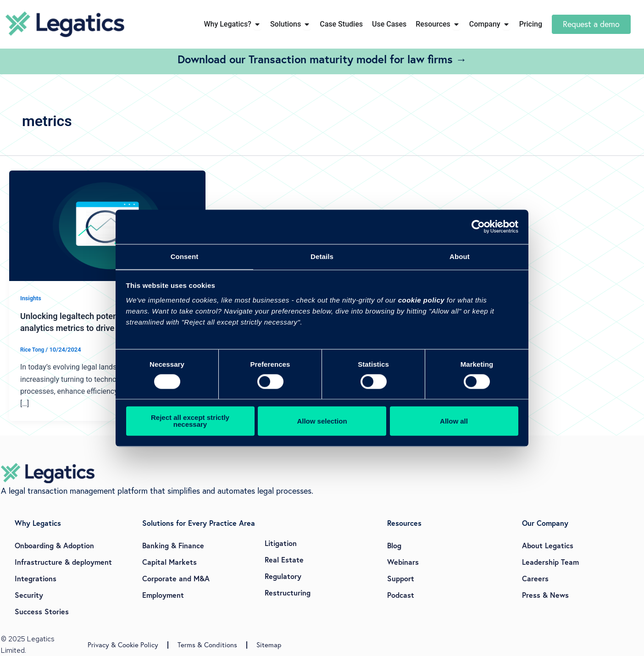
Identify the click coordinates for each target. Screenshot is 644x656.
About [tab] (460, 256)
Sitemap (269, 645)
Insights (32, 298)
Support (401, 578)
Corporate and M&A (176, 578)
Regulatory (283, 576)
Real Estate (284, 560)
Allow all (454, 422)
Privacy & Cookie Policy (123, 645)
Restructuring (288, 593)
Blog (394, 545)
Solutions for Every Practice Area (199, 523)
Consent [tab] (185, 256)
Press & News (545, 595)
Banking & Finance (173, 545)
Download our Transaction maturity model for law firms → (322, 59)
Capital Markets (169, 562)
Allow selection (322, 422)
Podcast (401, 595)
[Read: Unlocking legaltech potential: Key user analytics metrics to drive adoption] (107, 225)
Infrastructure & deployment (63, 562)
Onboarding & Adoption (54, 545)
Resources (404, 523)
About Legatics (548, 545)
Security (29, 595)
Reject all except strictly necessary (190, 422)
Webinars (403, 562)
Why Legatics (38, 523)
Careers (535, 578)
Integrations (36, 578)
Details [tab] (322, 256)
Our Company (545, 523)
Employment (163, 595)
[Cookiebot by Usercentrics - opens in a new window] (478, 226)
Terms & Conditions (207, 645)
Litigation (281, 543)
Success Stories (42, 611)
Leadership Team (550, 562)
